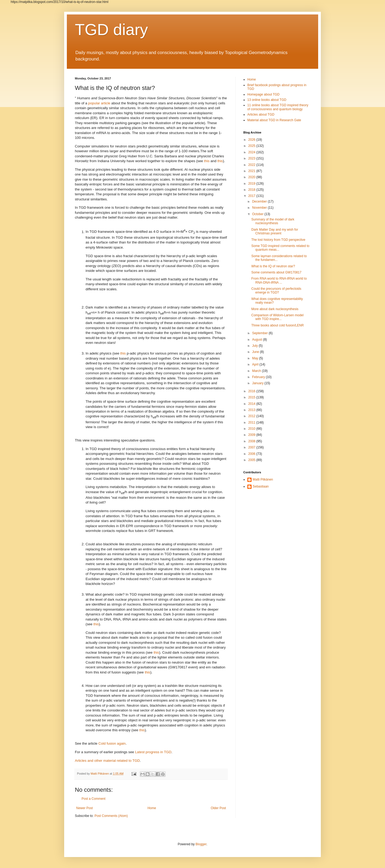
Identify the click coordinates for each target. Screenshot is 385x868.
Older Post (218, 808)
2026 (252, 140)
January (258, 383)
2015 (252, 397)
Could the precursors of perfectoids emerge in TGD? (276, 291)
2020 (252, 177)
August (258, 340)
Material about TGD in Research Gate (274, 120)
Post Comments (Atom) (111, 816)
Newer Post (84, 808)
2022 (252, 165)
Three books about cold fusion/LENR (278, 325)
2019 (252, 184)
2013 (252, 410)
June (256, 352)
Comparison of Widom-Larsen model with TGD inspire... (277, 317)
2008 (252, 441)
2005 (252, 460)
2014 (252, 404)
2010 (252, 429)
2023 (252, 158)
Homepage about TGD (263, 94)
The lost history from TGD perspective (278, 240)
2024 (252, 152)
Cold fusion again (112, 743)
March (257, 371)
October (258, 214)
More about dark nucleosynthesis (275, 309)
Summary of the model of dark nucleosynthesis (273, 221)
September (260, 333)
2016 (252, 391)
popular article (99, 103)
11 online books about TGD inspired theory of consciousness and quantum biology (278, 107)
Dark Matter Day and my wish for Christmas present (275, 231)
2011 (252, 422)
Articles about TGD (261, 115)
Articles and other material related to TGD (107, 761)
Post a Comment (93, 799)
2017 (252, 196)
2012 (252, 416)
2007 (252, 447)
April (256, 364)
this (207, 161)
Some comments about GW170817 (276, 272)
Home (152, 808)
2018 (252, 190)
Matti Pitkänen (263, 479)
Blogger (201, 844)
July (255, 346)
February (259, 377)
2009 (252, 435)
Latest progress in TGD (153, 752)
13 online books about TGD (267, 100)
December (260, 201)
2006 (252, 454)
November (260, 208)
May (256, 358)
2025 (252, 146)
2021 (252, 171)
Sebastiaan (261, 486)
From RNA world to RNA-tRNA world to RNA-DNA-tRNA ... (279, 280)
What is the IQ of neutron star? (273, 266)
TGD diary (111, 30)
